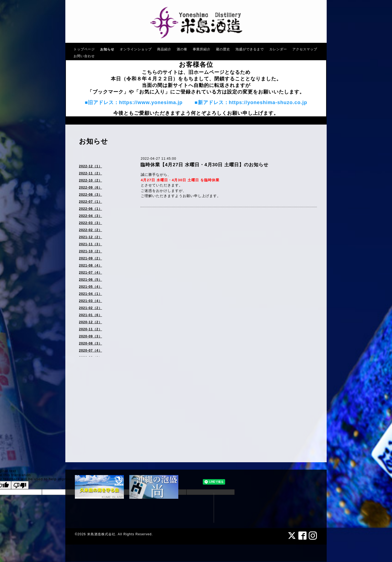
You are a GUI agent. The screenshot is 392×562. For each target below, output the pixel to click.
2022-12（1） (91, 166)
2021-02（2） (91, 308)
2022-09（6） (91, 188)
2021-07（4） (91, 273)
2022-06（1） (91, 209)
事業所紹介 (202, 49)
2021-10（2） (91, 251)
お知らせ (107, 49)
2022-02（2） (91, 230)
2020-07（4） (91, 351)
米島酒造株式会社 (101, 534)
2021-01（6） (91, 315)
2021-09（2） (91, 258)
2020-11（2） (91, 329)
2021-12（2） (91, 237)
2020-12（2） (91, 322)
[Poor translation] (20, 485)
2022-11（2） (91, 173)
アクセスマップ (305, 49)
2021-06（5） (91, 280)
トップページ (84, 49)
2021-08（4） (91, 265)
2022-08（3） (91, 195)
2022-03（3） (91, 223)
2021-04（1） (91, 294)
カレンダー (278, 49)
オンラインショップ (136, 49)
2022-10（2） (91, 180)
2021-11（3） (91, 244)
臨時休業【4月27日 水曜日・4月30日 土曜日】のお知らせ (204, 165)
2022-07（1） (91, 202)
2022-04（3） (91, 216)
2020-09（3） (91, 336)
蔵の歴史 (223, 49)
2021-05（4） (91, 287)
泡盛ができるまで (250, 49)
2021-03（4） (91, 301)
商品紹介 (164, 49)
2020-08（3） (91, 343)
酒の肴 (182, 49)
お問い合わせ (84, 56)
